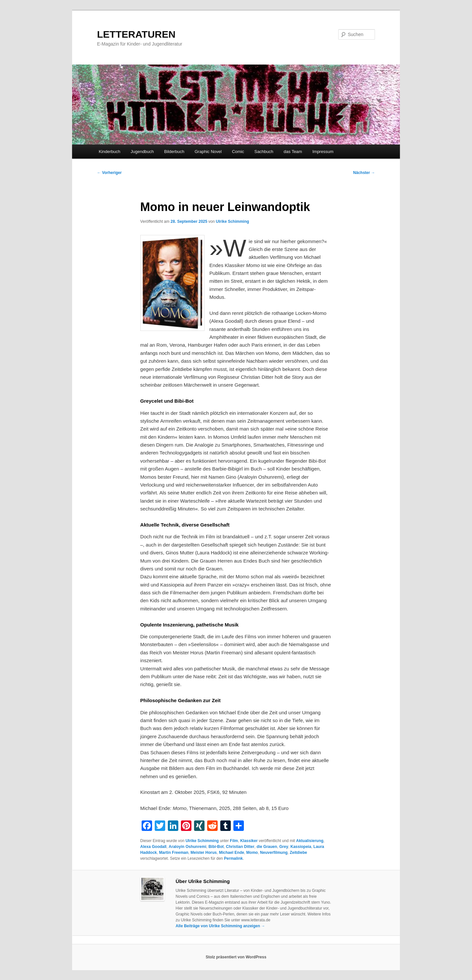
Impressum (323, 152)
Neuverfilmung (274, 853)
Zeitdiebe (298, 853)
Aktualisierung (310, 841)
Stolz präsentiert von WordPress (236, 957)
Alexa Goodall (153, 847)
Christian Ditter (240, 847)
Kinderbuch (109, 152)
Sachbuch (264, 152)
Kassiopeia (301, 847)
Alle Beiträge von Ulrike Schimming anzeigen (220, 926)
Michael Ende (232, 853)
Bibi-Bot (216, 847)
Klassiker (249, 841)
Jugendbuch (142, 152)
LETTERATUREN (136, 34)
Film (234, 841)
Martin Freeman (174, 853)
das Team (293, 152)
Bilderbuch (174, 152)
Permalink (233, 858)
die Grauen (267, 847)
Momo (252, 853)
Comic (238, 152)
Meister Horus (204, 853)
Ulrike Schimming (232, 221)
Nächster (364, 173)
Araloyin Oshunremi (188, 847)
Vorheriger (109, 173)
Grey (284, 847)
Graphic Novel (208, 152)
